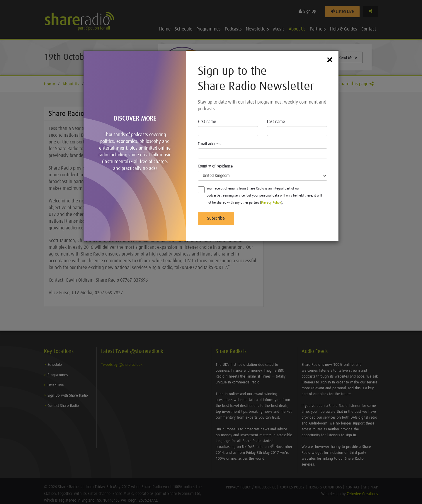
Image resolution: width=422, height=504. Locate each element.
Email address (210, 144)
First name (207, 122)
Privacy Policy (271, 203)
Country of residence (215, 166)
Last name (276, 122)
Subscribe (216, 218)
